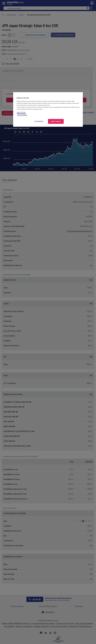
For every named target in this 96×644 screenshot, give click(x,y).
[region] (48, 109)
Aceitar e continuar (56, 121)
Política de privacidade (22, 115)
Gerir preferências (39, 121)
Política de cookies (21, 113)
